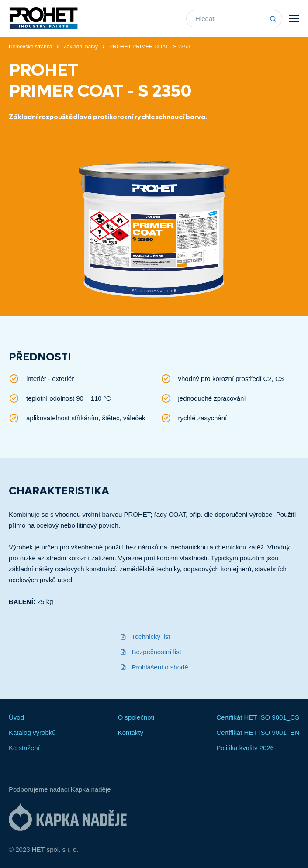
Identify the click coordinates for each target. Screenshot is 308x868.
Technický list (145, 636)
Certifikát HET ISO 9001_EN (258, 732)
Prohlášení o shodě (154, 667)
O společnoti (136, 717)
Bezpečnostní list (151, 652)
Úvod (16, 717)
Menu (294, 18)
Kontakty (131, 732)
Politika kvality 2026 (245, 748)
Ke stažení (24, 748)
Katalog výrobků (32, 732)
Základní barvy (81, 47)
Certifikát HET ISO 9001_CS (258, 717)
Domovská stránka (30, 47)
